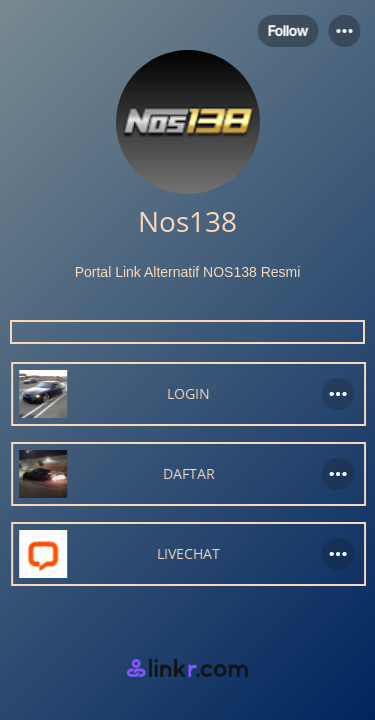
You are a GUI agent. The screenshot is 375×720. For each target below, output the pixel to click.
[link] (187, 394)
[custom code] (187, 332)
